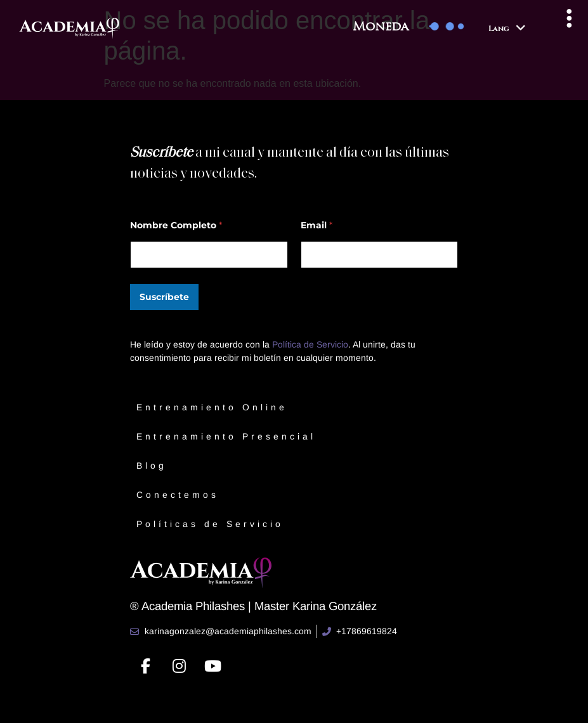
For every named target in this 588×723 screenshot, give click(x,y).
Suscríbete (164, 297)
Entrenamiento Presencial (226, 436)
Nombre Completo (176, 225)
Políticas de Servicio (210, 524)
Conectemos (178, 495)
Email (317, 225)
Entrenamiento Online (212, 407)
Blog (152, 466)
